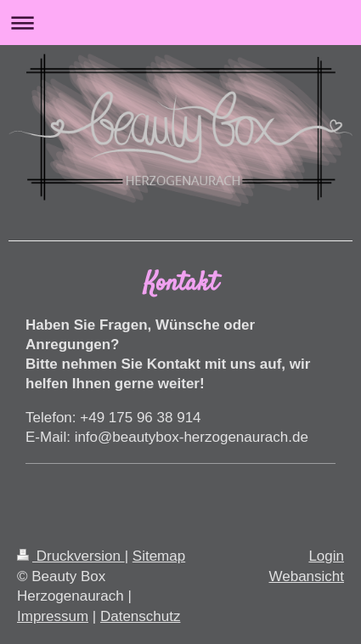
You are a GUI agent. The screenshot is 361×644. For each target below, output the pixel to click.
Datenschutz (141, 616)
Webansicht (306, 576)
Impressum (53, 616)
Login (326, 556)
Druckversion (71, 556)
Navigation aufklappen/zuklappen (180, 23)
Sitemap (159, 556)
